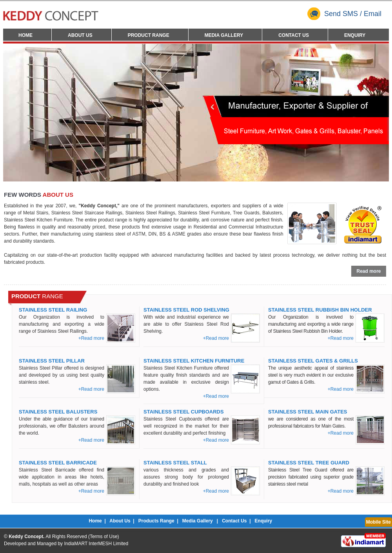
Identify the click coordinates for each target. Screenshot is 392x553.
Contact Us (294, 35)
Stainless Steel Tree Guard (309, 463)
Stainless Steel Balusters (58, 412)
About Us (80, 35)
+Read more (91, 338)
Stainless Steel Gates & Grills (313, 361)
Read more (368, 271)
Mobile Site (378, 522)
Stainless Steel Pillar (52, 361)
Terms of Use (104, 537)
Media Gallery (224, 35)
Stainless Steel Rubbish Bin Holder (320, 310)
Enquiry (355, 35)
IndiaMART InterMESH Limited (96, 544)
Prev (15, 112)
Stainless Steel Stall (175, 463)
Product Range (149, 35)
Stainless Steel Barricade (58, 463)
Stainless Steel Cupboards (184, 412)
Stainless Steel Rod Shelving (186, 310)
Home (25, 35)
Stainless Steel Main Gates (308, 412)
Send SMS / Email (344, 14)
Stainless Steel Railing (53, 310)
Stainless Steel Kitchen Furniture (194, 361)
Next (377, 112)
